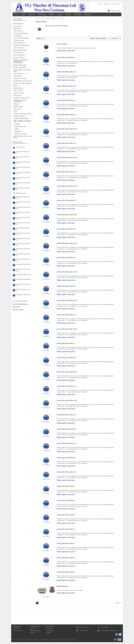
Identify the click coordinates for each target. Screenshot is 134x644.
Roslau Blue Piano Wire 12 (23, 260)
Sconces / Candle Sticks (22, 98)
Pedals (16, 86)
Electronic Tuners (20, 50)
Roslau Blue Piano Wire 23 (23, 255)
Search (16, 14)
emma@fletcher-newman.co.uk (109, 630)
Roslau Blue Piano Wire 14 (23, 203)
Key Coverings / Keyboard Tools (22, 71)
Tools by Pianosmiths (21, 33)
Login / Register (117, 4)
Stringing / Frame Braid (20, 134)
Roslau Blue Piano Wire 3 (24, 295)
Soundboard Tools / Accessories (20, 101)
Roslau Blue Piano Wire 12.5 (23, 270)
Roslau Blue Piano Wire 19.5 (23, 234)
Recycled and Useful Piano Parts (23, 137)
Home (23, 14)
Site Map (32, 632)
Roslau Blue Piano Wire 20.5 (23, 239)
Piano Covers (18, 91)
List (45, 38)
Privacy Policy (42, 14)
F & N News (78, 14)
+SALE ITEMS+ (18, 26)
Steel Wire (17, 124)
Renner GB (17, 29)
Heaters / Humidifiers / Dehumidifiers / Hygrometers (21, 61)
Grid (42, 38)
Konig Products (19, 74)
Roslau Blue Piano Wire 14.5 (23, 178)
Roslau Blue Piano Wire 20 (23, 213)
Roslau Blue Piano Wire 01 (66, 72)
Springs (16, 104)
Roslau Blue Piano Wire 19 (23, 189)
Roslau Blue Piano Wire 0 (24, 279)
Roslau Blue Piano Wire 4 (66, 501)
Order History (50, 631)
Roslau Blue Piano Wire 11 (23, 290)
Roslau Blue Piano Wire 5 (66, 515)
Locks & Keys (18, 76)
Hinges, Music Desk (20, 65)
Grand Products (19, 57)
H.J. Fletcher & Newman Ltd (43, 640)
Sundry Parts (18, 106)
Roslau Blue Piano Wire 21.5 (23, 244)
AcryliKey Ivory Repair (21, 38)
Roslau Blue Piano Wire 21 (23, 229)
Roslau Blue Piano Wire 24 (66, 443)
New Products (18, 24)
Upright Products (20, 116)
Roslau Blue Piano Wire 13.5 (23, 218)
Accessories (18, 36)
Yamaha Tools (18, 31)
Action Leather (19, 41)
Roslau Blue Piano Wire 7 (66, 543)
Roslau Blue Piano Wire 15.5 (23, 198)
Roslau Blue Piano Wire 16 (23, 184)
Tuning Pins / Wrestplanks (22, 114)
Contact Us (31, 14)
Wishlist (48, 632)
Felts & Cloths (18, 53)
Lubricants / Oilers (20, 79)
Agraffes (16, 129)
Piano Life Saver (19, 93)
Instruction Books (20, 68)
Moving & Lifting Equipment (23, 83)
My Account (88, 14)
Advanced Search (35, 631)
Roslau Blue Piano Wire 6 (66, 529)
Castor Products (19, 43)
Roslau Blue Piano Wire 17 (23, 152)
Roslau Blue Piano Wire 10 (23, 285)
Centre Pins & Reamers (21, 45)
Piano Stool (17, 95)
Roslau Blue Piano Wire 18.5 (23, 208)
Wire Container (20, 147)
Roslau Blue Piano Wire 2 (66, 343)
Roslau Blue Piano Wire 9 (24, 274)
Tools (15, 111)
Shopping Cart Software (69, 640)
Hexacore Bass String (20, 127)
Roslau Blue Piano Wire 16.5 (23, 173)
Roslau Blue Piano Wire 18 (23, 158)
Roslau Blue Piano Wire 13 (23, 224)
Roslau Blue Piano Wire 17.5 (23, 163)
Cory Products (19, 48)
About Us (52, 14)
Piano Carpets (18, 88)
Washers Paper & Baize (21, 119)
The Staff (68, 14)
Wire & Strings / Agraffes (22, 121)
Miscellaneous (18, 131)
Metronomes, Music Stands (23, 81)
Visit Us (60, 14)
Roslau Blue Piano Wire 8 (24, 264)
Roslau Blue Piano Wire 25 (66, 458)
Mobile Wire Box (21, 193)
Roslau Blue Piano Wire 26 (66, 472)
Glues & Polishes (19, 55)
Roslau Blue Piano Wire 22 (23, 250)
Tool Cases (17, 109)
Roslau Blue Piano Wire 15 (23, 168)
